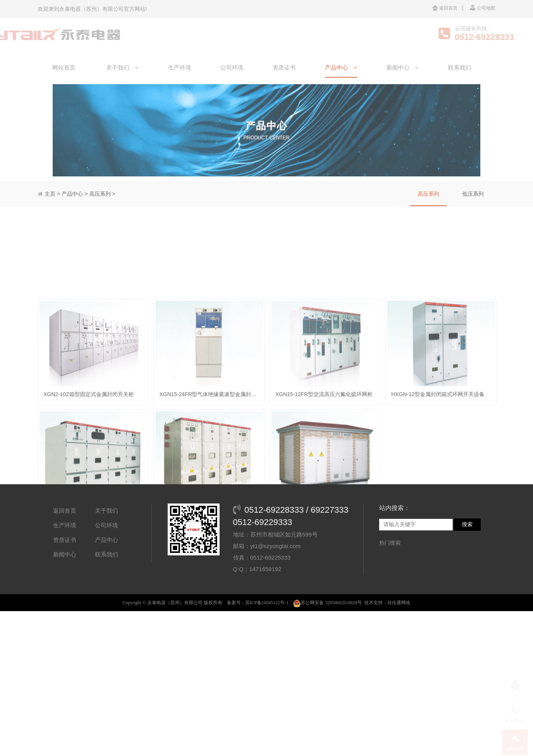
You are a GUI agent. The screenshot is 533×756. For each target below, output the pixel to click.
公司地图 (482, 8)
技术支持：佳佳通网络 (387, 638)
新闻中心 (65, 590)
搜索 (467, 560)
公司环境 (107, 561)
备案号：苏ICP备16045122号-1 (258, 638)
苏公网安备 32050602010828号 (327, 638)
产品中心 (107, 576)
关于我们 (107, 546)
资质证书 (65, 576)
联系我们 (107, 590)
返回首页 (445, 8)
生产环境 (65, 561)
